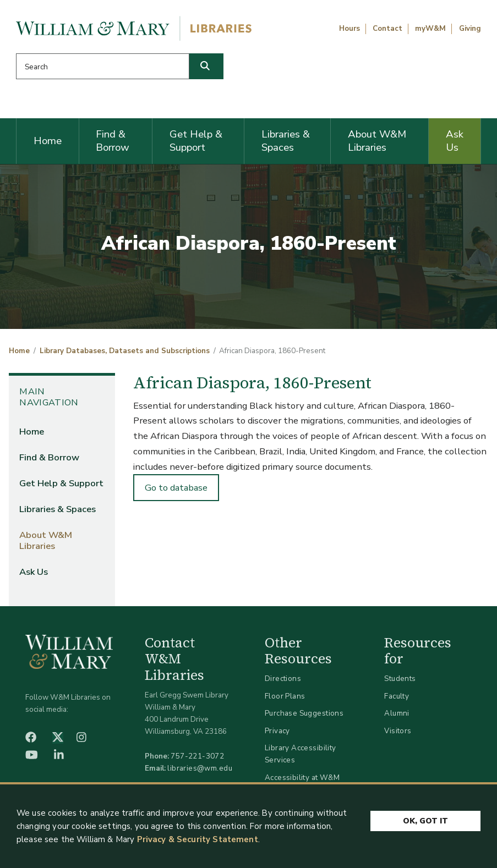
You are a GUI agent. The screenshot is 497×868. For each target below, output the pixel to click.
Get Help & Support (196, 141)
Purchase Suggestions (304, 713)
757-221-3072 (197, 756)
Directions (283, 679)
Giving (470, 29)
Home (48, 141)
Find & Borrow (113, 141)
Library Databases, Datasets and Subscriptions (125, 351)
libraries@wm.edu (200, 768)
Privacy (277, 731)
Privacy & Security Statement (198, 840)
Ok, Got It (425, 822)
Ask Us (455, 141)
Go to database (176, 488)
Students (400, 679)
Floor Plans (285, 696)
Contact (387, 29)
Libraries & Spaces (286, 141)
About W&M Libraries (377, 141)
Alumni (397, 713)
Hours (349, 29)
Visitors (398, 731)
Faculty (397, 696)
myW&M (430, 29)
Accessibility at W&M (302, 778)
